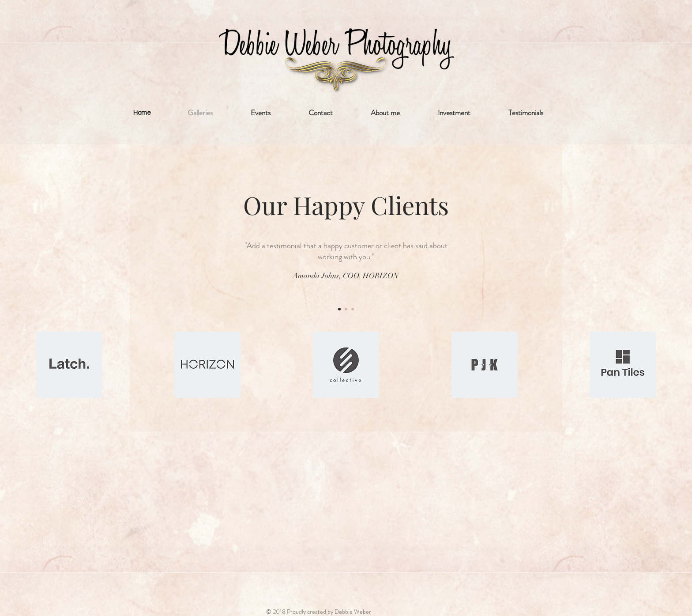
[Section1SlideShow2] (346, 309)
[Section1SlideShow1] (339, 309)
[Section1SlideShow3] (353, 309)
